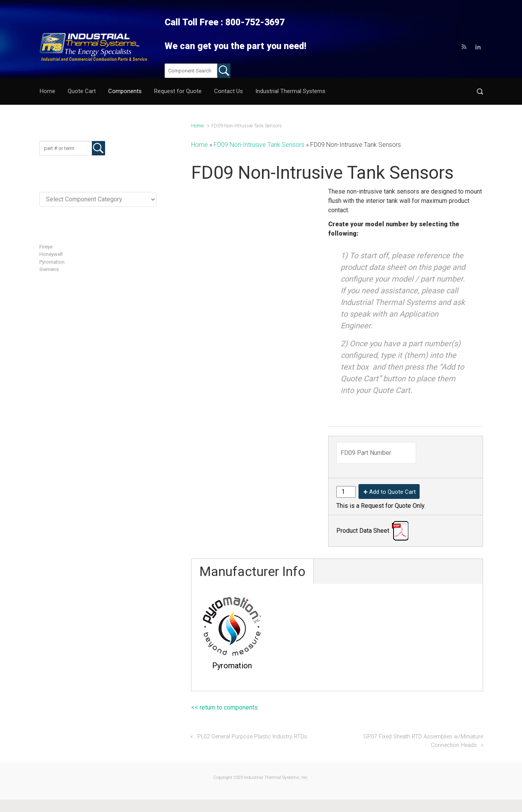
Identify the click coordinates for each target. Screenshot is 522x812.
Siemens (49, 269)
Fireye (46, 247)
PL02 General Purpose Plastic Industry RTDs (252, 737)
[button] (480, 91)
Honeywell (51, 254)
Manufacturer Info (252, 571)
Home (197, 126)
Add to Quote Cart (392, 492)
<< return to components (224, 707)
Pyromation (52, 262)
